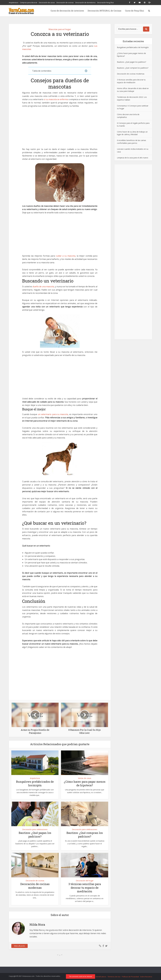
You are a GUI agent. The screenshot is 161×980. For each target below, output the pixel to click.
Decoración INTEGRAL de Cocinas (104, 11)
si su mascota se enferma (56, 99)
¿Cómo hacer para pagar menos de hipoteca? (85, 783)
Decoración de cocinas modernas (35, 886)
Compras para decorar (29, 3)
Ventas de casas (85, 778)
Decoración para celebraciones (35, 829)
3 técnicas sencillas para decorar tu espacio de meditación (85, 888)
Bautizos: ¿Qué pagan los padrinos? (35, 835)
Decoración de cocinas (65, 3)
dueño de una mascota (43, 287)
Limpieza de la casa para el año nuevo (133, 158)
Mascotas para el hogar (60, 29)
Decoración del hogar (85, 881)
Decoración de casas (47, 3)
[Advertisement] (60, 129)
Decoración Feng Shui (105, 3)
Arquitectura (14, 3)
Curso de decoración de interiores (67, 11)
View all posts (19, 946)
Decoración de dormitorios (85, 3)
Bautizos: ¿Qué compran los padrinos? (85, 835)
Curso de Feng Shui (135, 11)
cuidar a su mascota (66, 256)
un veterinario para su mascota (53, 414)
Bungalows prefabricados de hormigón (35, 783)
